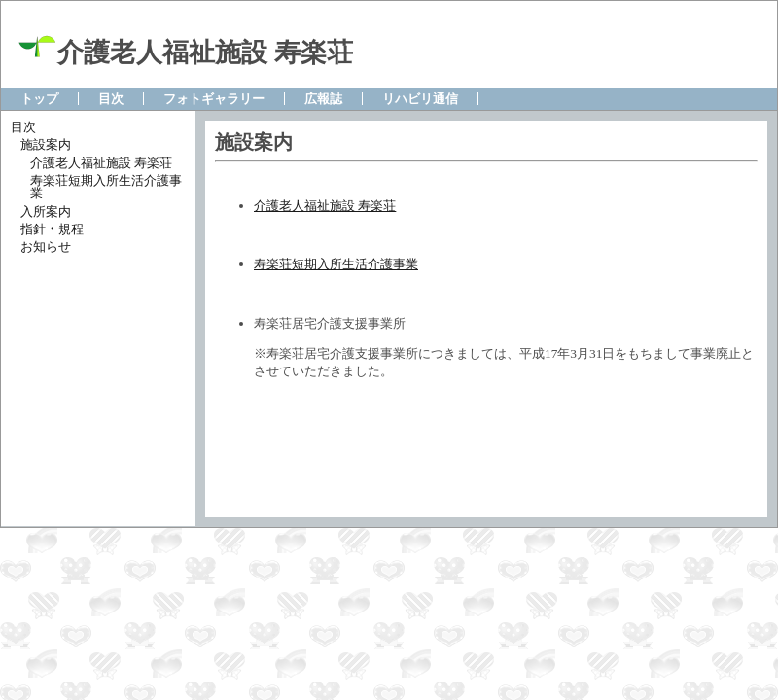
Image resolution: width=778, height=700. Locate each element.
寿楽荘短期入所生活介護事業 (336, 264)
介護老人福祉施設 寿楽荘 (325, 206)
